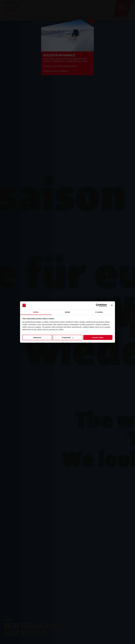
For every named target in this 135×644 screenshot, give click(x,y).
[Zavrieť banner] (112, 305)
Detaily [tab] (67, 312)
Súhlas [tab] (36, 312)
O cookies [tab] (99, 312)
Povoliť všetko (98, 338)
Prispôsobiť (68, 338)
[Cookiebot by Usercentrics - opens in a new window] (98, 305)
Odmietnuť (37, 338)
